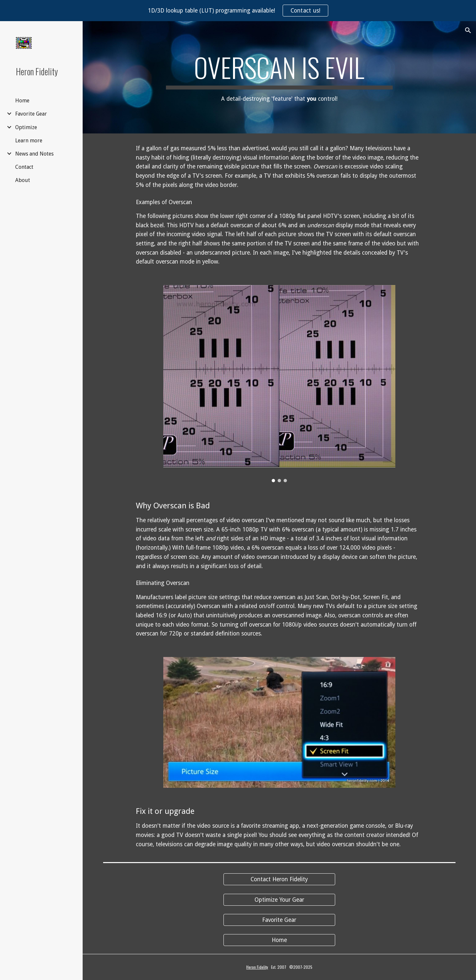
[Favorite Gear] (279, 920)
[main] (279, 77)
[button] (468, 30)
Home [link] (22, 101)
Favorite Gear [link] (31, 114)
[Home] (279, 940)
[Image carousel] (279, 384)
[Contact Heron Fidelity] (279, 879)
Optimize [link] (26, 127)
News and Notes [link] (34, 154)
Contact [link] (24, 167)
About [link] (23, 180)
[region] (238, 11)
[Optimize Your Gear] (279, 900)
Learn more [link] (29, 141)
